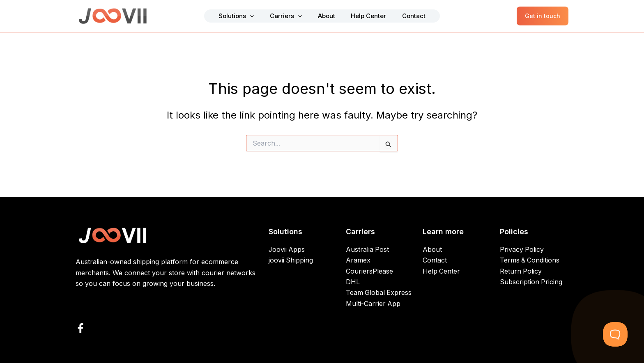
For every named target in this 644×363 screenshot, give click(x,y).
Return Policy (521, 271)
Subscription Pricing (531, 282)
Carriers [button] (292, 16)
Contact (402, 16)
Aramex (358, 260)
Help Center (363, 16)
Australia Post (368, 250)
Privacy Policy (522, 250)
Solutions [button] (248, 16)
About (327, 16)
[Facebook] (80, 328)
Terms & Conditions (530, 260)
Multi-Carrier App (373, 304)
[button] (262, 16)
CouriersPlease (369, 271)
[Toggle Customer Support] (615, 334)
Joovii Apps (287, 250)
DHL (353, 282)
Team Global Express (379, 293)
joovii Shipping (291, 260)
